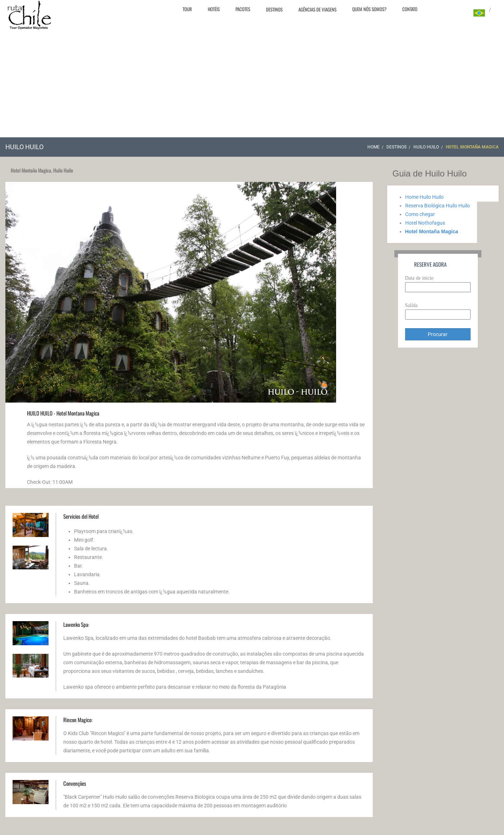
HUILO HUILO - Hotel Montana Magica (63, 413)
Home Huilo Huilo (424, 197)
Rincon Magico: (78, 720)
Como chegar (420, 214)
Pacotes (243, 9)
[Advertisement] (252, 83)
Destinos (274, 9)
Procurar (438, 334)
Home (374, 147)
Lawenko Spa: (76, 624)
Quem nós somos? (369, 9)
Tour (187, 9)
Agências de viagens (317, 9)
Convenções (75, 783)
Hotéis (214, 9)
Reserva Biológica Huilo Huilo (437, 206)
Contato (410, 9)
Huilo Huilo (426, 147)
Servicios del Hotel (81, 516)
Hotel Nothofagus (425, 223)
